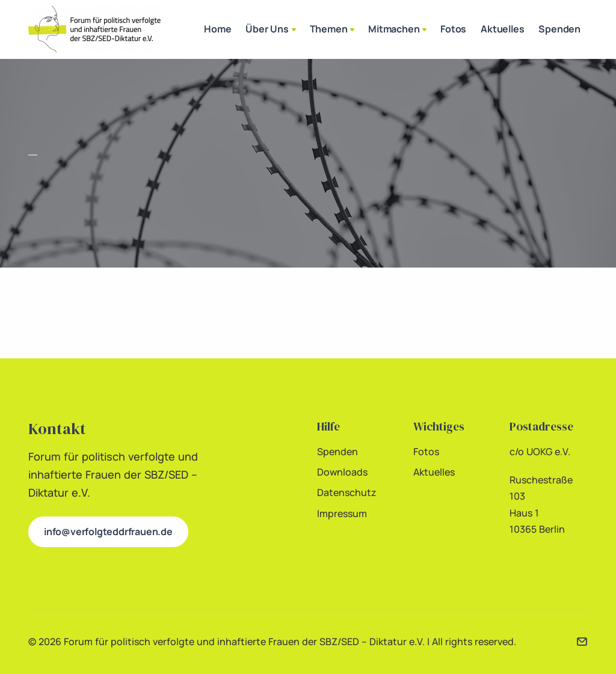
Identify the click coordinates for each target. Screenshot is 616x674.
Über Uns (272, 30)
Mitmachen (399, 30)
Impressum (342, 513)
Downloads (342, 472)
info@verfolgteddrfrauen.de (108, 532)
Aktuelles (502, 29)
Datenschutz (347, 492)
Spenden (559, 29)
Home (217, 29)
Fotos (453, 29)
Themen (334, 30)
